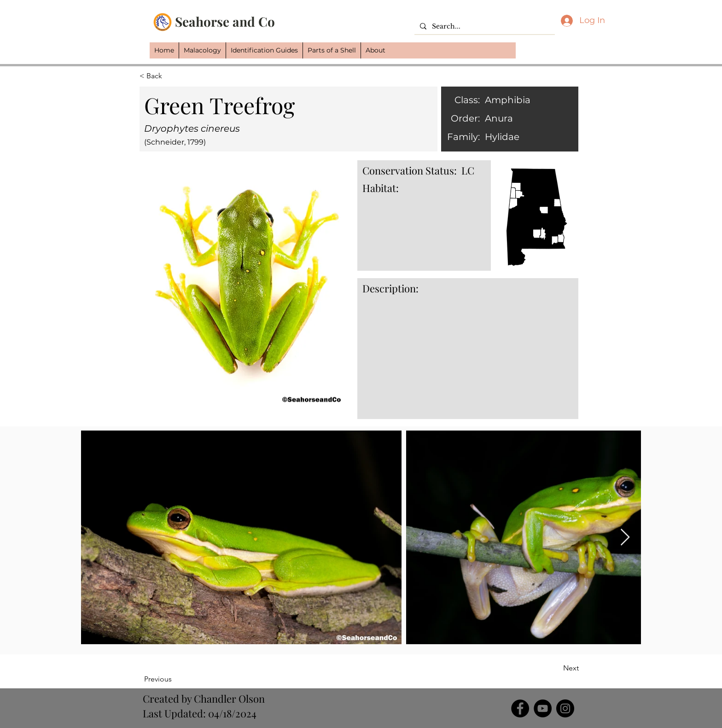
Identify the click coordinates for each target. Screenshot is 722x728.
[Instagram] (565, 708)
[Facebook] (520, 708)
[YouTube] (543, 708)
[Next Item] (625, 538)
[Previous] (174, 679)
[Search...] (484, 27)
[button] (202, 50)
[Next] (556, 668)
